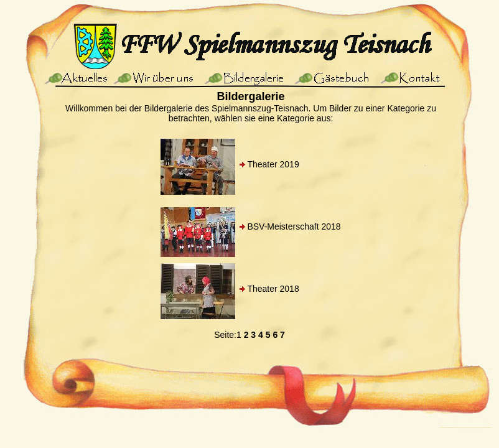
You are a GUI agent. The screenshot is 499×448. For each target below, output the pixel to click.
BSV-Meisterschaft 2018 (294, 226)
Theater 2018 (273, 289)
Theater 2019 (273, 164)
